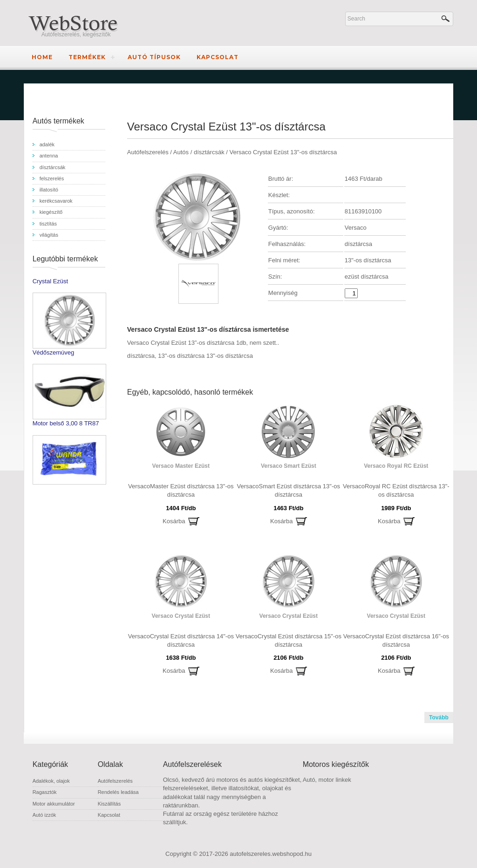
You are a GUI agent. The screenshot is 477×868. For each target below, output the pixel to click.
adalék (47, 144)
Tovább (439, 718)
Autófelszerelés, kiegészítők (76, 34)
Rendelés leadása (118, 792)
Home (42, 57)
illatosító (49, 190)
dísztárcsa (141, 356)
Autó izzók (44, 815)
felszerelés (52, 178)
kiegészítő (51, 212)
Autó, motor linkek (327, 780)
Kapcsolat (218, 57)
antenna (49, 156)
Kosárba (174, 521)
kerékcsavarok (56, 201)
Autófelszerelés (115, 781)
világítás (49, 235)
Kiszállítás (109, 804)
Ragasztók (45, 792)
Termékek (87, 57)
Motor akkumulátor (54, 804)
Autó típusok (154, 57)
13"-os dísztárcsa (181, 356)
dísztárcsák (53, 167)
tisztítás (48, 224)
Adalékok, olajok (51, 781)
